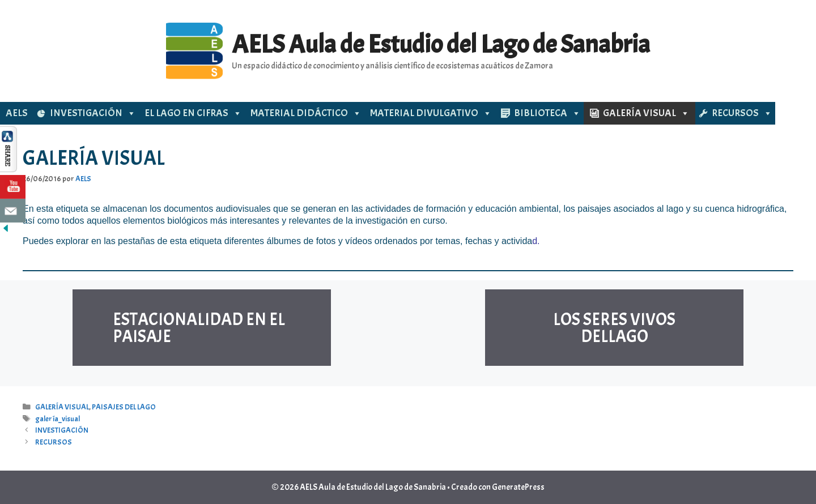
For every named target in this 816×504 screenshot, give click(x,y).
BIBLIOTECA (547, 113)
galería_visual (58, 419)
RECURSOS (742, 113)
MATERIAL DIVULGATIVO (431, 113)
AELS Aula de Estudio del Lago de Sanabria (441, 44)
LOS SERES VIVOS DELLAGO (614, 328)
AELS (17, 113)
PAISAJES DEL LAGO (124, 407)
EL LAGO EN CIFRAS (193, 113)
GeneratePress (518, 487)
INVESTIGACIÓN (93, 113)
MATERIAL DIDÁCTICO (306, 113)
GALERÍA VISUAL (646, 113)
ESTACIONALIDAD (178, 319)
